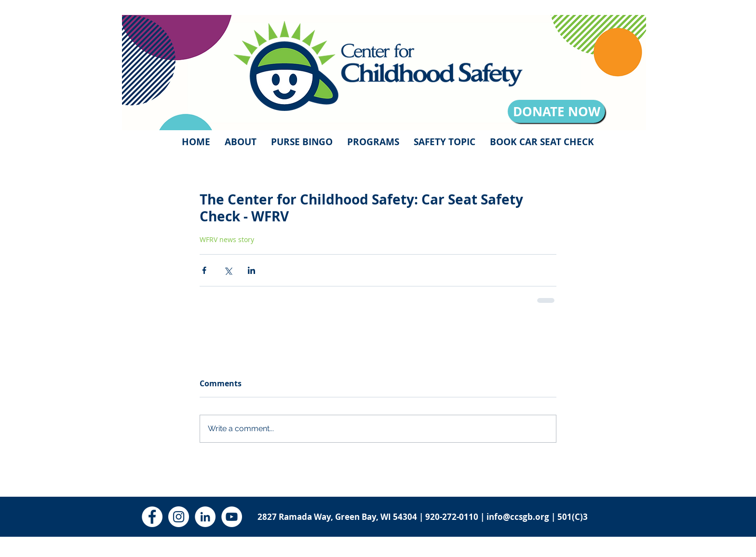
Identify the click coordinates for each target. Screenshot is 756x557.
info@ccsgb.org (518, 517)
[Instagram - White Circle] (179, 517)
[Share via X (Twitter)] (228, 270)
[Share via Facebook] (204, 270)
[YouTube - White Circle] (232, 517)
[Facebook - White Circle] (152, 517)
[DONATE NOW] (556, 111)
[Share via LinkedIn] (251, 270)
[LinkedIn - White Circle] (205, 517)
